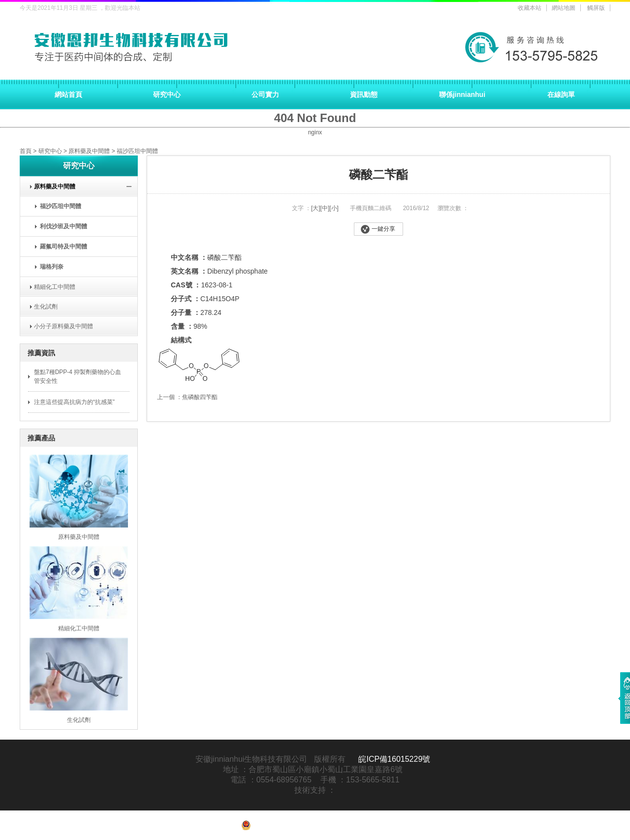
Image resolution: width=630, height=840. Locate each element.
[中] (325, 208)
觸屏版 (596, 8)
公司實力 (265, 94)
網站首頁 (68, 94)
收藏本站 (530, 8)
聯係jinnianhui (462, 94)
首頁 (26, 151)
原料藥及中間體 (89, 151)
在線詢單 (561, 94)
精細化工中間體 (51, 287)
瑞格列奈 (52, 267)
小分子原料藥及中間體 (60, 326)
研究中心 (167, 94)
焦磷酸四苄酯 (200, 397)
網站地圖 (564, 8)
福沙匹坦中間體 (137, 151)
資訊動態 (364, 94)
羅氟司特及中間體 (63, 247)
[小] (334, 208)
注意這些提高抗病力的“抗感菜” (74, 402)
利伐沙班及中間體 (63, 226)
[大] (316, 208)
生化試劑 (43, 307)
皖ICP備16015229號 (394, 759)
